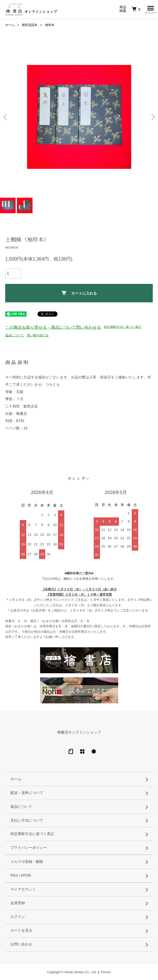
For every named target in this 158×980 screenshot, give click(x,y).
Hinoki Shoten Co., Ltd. (81, 972)
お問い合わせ (21, 944)
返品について (15, 335)
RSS (14, 875)
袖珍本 (50, 25)
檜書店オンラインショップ (79, 732)
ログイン (18, 917)
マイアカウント (23, 889)
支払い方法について (27, 820)
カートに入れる (79, 293)
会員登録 (18, 903)
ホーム (10, 25)
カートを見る (21, 930)
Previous (6, 117)
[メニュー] (150, 9)
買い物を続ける (38, 335)
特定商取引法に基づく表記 (123, 327)
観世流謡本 (30, 25)
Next (152, 117)
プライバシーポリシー (29, 848)
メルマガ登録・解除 (27, 862)
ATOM (26, 875)
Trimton (106, 972)
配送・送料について (27, 793)
